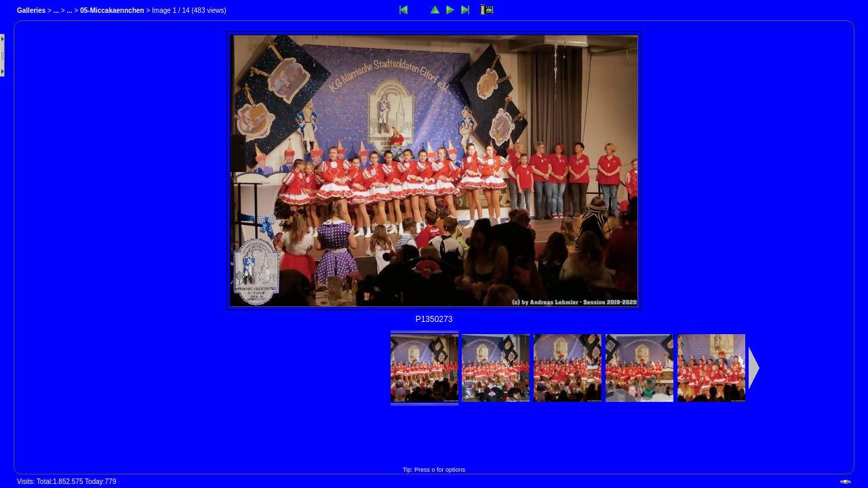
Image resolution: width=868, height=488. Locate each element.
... (56, 11)
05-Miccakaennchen (112, 11)
